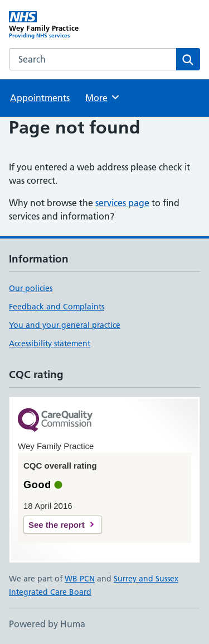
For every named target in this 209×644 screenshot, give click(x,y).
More (103, 97)
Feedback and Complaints (57, 307)
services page (122, 203)
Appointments (40, 98)
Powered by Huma (47, 624)
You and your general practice (65, 325)
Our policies (31, 288)
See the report (57, 525)
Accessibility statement (50, 344)
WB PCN (80, 579)
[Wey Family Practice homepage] (57, 25)
